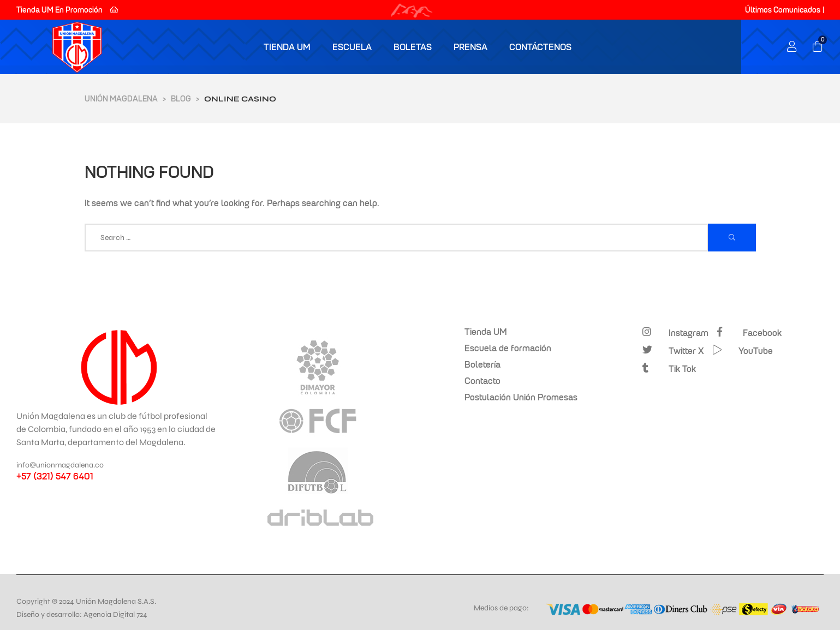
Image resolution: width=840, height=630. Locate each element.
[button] (67, 10)
